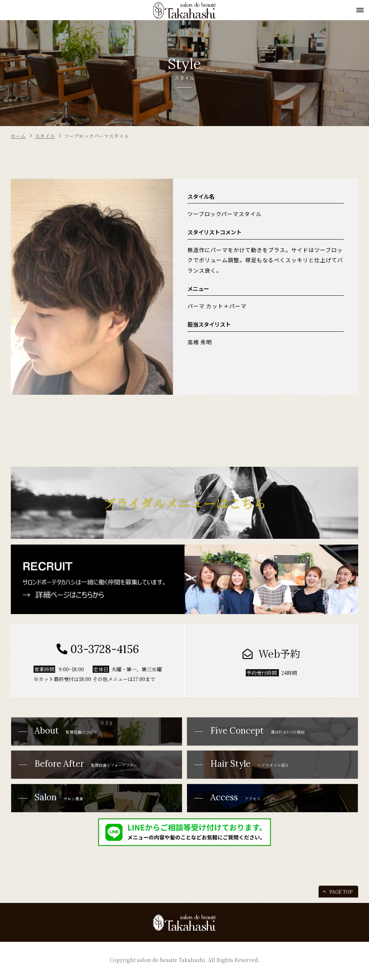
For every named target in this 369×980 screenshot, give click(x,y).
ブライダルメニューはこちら (185, 503)
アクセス (230, 804)
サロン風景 (53, 804)
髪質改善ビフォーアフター (84, 768)
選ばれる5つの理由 (255, 732)
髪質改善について (61, 732)
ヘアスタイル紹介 (246, 768)
